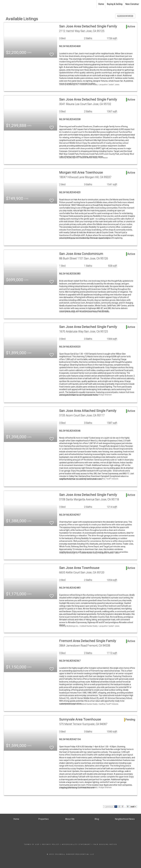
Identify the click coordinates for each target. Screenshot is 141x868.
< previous (109, 807)
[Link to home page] (4, 4)
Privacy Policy (51, 844)
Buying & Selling (115, 4)
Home (101, 4)
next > (133, 807)
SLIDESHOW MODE (125, 16)
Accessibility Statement (76, 844)
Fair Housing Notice (105, 844)
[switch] (52, 53)
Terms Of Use (32, 844)
